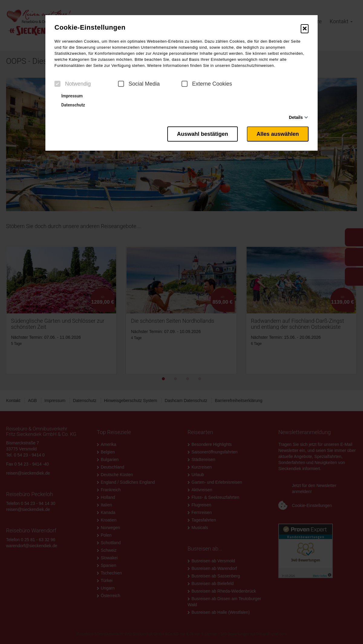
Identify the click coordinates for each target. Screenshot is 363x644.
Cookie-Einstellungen (90, 28)
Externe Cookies (207, 84)
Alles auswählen (278, 134)
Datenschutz (70, 105)
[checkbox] (57, 84)
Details (296, 117)
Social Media (139, 84)
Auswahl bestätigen (203, 134)
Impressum (69, 96)
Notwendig (73, 84)
